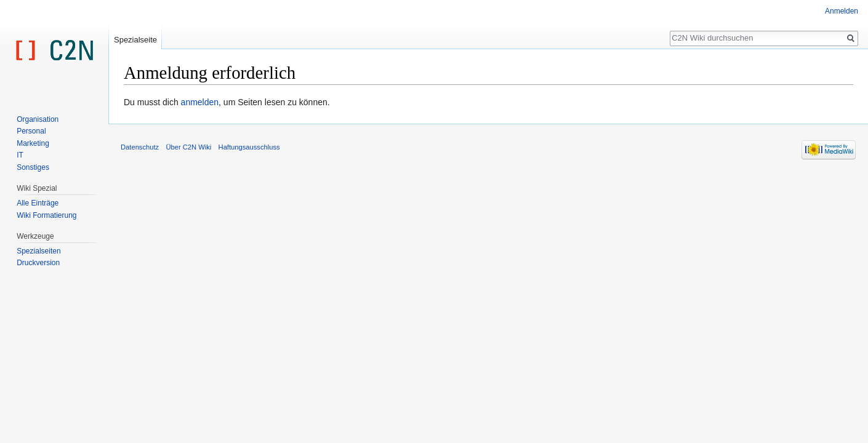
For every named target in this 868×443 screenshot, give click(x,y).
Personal (31, 131)
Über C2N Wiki (188, 147)
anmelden (200, 102)
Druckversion (38, 263)
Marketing (33, 143)
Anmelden (842, 11)
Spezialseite (135, 40)
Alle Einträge (38, 203)
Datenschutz (140, 147)
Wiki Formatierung (46, 215)
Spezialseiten (38, 251)
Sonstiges (33, 167)
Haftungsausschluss (249, 147)
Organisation (38, 119)
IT (20, 155)
